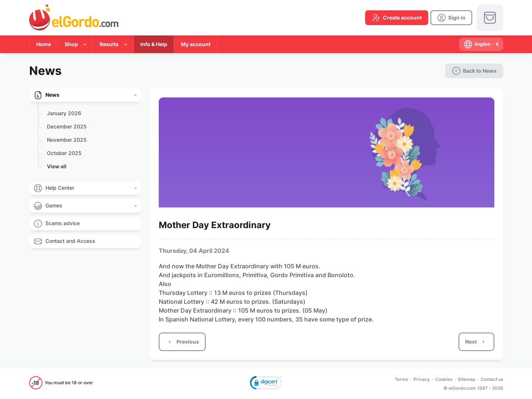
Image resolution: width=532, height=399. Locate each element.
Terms (401, 379)
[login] (451, 18)
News (52, 95)
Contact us (492, 379)
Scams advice (63, 223)
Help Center (60, 188)
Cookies (444, 379)
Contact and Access (70, 241)
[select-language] (481, 44)
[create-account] (397, 18)
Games (54, 205)
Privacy (422, 379)
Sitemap (466, 379)
